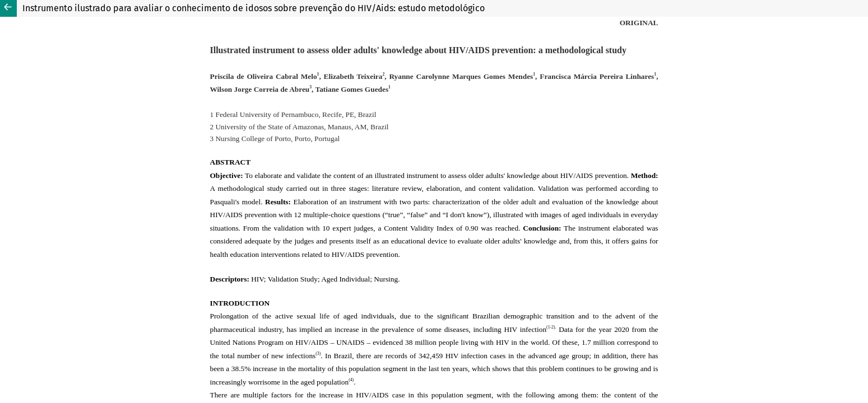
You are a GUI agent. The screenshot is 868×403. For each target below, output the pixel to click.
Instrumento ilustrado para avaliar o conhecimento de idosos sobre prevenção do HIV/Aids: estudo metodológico (254, 8)
